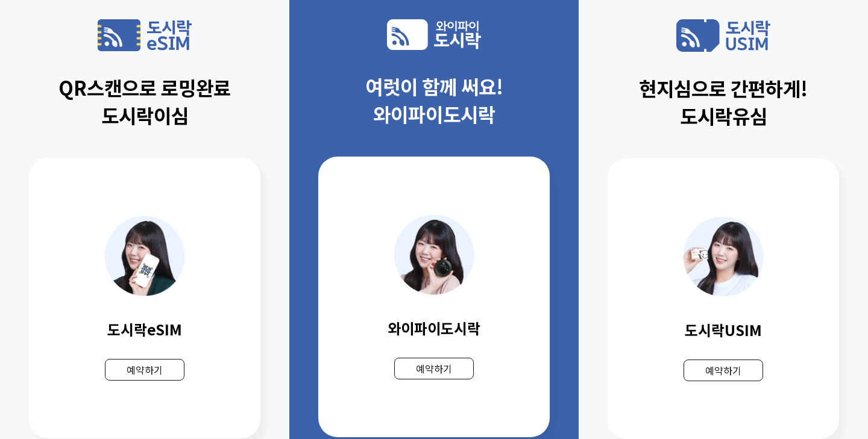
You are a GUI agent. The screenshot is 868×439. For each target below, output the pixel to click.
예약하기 (145, 370)
